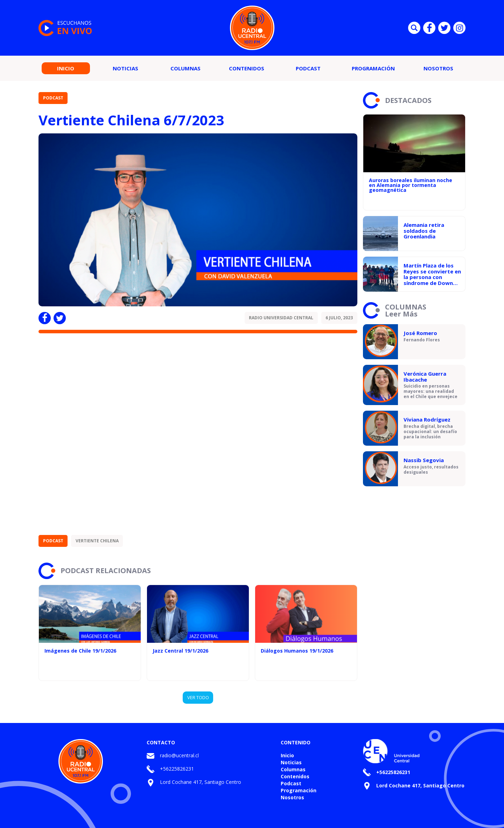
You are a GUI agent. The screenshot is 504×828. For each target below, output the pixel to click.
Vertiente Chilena (97, 541)
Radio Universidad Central (281, 318)
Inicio (66, 68)
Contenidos (247, 68)
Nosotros (438, 68)
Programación (373, 68)
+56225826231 (177, 769)
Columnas (185, 68)
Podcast (308, 68)
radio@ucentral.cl (179, 755)
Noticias (125, 68)
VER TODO (198, 697)
